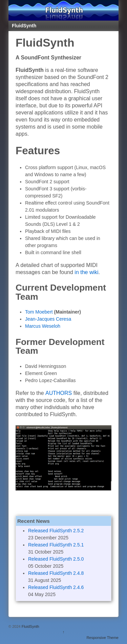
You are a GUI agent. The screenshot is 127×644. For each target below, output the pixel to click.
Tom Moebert (39, 312)
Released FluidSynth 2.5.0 (56, 559)
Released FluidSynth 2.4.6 (56, 587)
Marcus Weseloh (43, 326)
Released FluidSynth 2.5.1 (56, 545)
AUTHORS (59, 393)
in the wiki (86, 272)
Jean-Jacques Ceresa (48, 319)
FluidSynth (30, 626)
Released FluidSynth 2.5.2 (56, 531)
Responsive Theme (102, 638)
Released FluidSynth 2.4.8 (56, 573)
